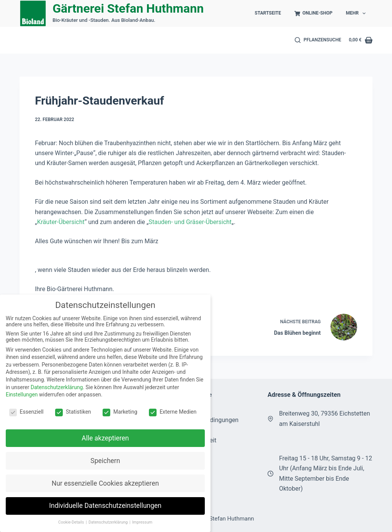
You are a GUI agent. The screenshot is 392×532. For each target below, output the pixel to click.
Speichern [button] (105, 461)
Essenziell (26, 412)
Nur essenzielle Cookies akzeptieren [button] (105, 483)
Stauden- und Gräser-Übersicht (190, 222)
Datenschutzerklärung (57, 387)
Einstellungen (22, 394)
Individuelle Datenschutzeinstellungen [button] (105, 506)
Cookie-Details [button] (72, 522)
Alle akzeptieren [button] (105, 438)
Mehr (357, 13)
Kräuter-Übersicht (61, 222)
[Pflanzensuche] (318, 40)
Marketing (120, 412)
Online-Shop (314, 13)
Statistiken (73, 412)
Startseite (268, 13)
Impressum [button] (142, 522)
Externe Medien (173, 412)
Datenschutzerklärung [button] (109, 522)
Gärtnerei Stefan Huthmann (128, 8)
